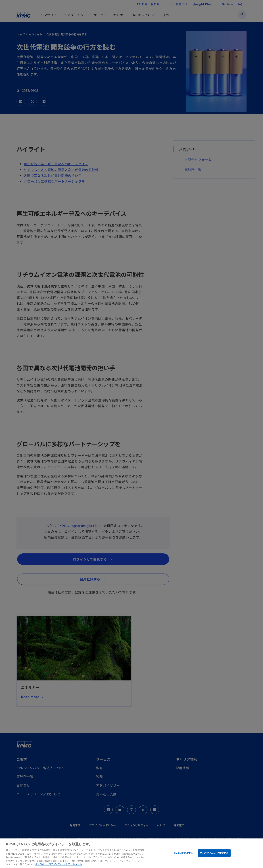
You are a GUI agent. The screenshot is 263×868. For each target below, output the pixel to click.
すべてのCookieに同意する (214, 853)
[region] (131, 853)
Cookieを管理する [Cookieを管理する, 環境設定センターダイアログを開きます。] (183, 853)
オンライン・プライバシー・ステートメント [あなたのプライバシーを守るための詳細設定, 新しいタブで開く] (59, 864)
